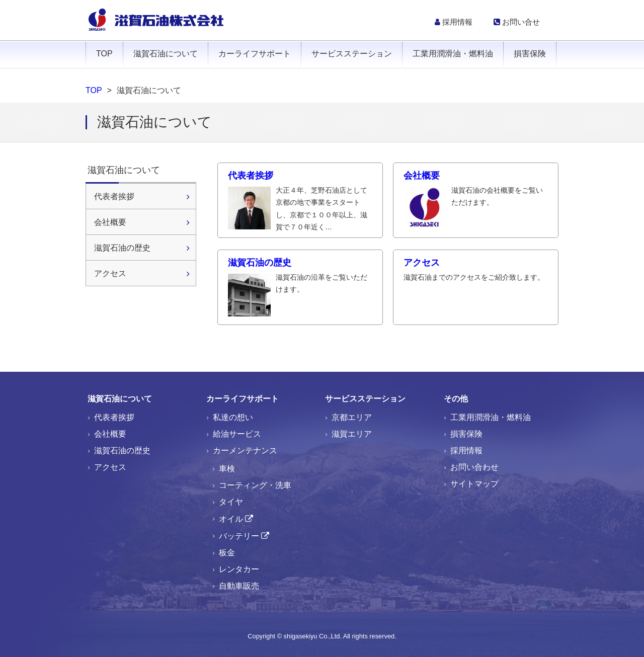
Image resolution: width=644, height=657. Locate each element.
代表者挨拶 (300, 202)
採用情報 (454, 22)
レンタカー (239, 569)
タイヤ (231, 502)
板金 (227, 553)
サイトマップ (474, 484)
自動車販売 (239, 586)
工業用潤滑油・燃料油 (453, 54)
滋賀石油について (166, 54)
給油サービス (237, 434)
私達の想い (233, 417)
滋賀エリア (352, 434)
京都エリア (352, 417)
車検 (227, 469)
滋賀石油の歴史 (300, 277)
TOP (104, 54)
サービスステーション (352, 54)
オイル (231, 519)
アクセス (476, 270)
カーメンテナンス (245, 450)
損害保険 (530, 54)
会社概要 (476, 190)
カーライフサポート (255, 54)
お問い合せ (517, 22)
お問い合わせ (474, 467)
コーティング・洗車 (255, 485)
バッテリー (239, 536)
